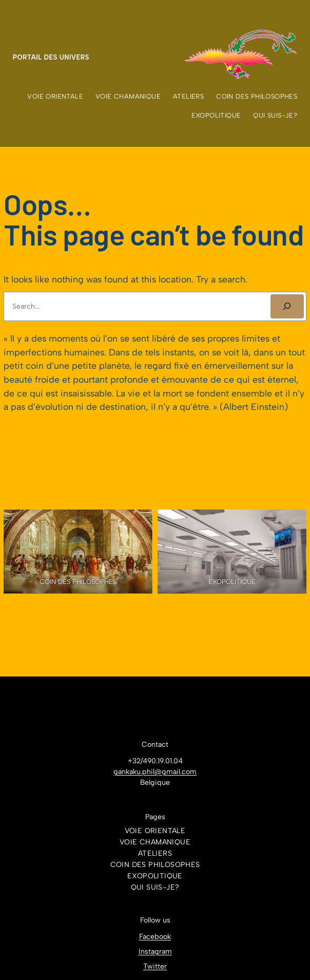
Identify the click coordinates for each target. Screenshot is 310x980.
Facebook (155, 937)
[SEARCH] (287, 306)
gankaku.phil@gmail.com (155, 772)
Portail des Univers (51, 57)
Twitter (155, 966)
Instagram (155, 951)
